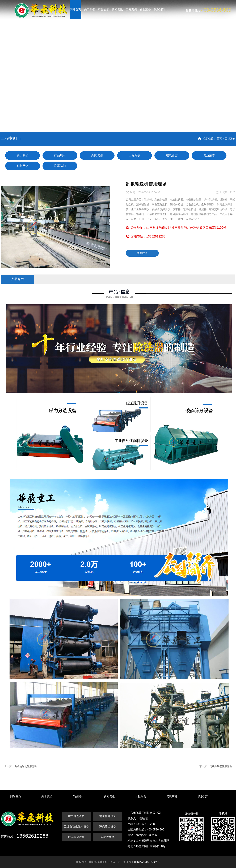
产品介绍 (18, 279)
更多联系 (142, 253)
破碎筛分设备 (76, 837)
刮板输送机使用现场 (26, 766)
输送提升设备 (108, 816)
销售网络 (23, 166)
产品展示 (60, 155)
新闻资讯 (97, 155)
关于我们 (23, 155)
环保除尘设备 (108, 827)
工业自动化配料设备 (76, 827)
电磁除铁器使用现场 (221, 766)
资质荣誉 (209, 155)
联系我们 (60, 166)
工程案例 (230, 139)
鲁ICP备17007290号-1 (147, 862)
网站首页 (16, 796)
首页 (219, 139)
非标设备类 (108, 837)
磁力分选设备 (76, 816)
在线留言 (172, 155)
